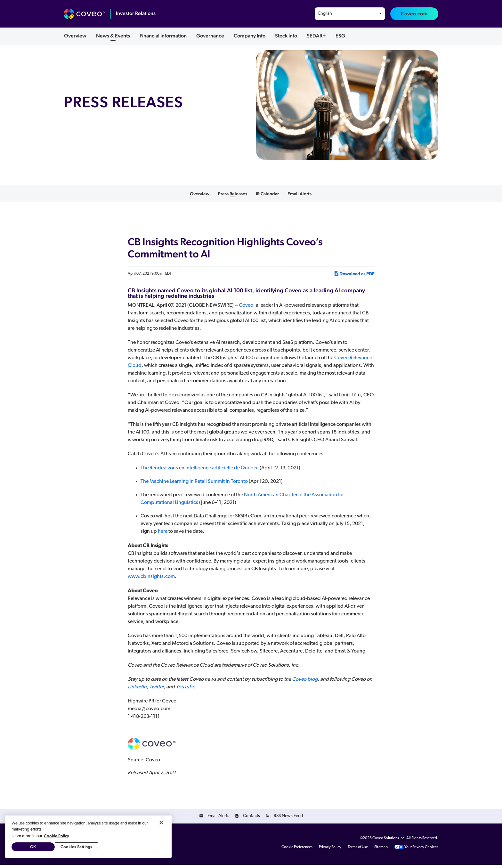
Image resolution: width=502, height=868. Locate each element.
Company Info (250, 36)
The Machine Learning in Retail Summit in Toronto (194, 485)
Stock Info (286, 36)
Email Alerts (300, 197)
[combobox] (350, 14)
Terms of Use (358, 850)
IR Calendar (267, 197)
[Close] (161, 823)
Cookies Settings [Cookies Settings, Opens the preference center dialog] (76, 847)
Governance (210, 36)
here (163, 535)
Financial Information (163, 36)
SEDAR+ (316, 36)
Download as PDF (354, 277)
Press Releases (233, 197)
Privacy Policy (330, 850)
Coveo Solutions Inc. (389, 841)
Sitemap (381, 850)
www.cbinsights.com (151, 580)
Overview (75, 36)
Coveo (246, 309)
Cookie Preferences (297, 850)
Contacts (251, 819)
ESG (340, 36)
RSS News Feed (288, 819)
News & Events (113, 36)
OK (33, 847)
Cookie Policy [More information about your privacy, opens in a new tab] (57, 836)
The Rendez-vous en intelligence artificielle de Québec (200, 471)
